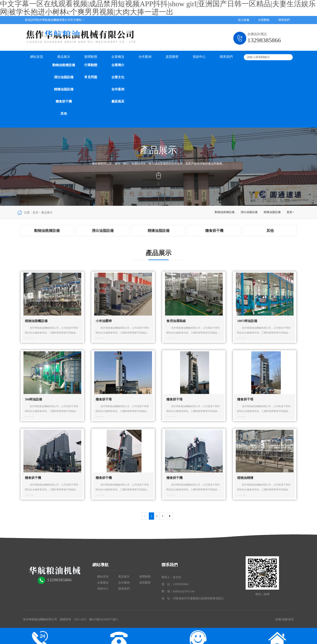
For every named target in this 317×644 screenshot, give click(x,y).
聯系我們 (284, 20)
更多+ (290, 212)
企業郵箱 (264, 20)
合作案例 (118, 89)
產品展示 (64, 57)
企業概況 (118, 57)
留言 (291, 619)
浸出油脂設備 (64, 77)
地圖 (285, 619)
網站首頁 (37, 57)
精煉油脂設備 (64, 89)
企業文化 (118, 77)
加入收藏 (244, 20)
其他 (64, 113)
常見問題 (91, 77)
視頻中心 (199, 57)
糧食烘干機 (64, 101)
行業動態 (91, 65)
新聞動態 (91, 57)
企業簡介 (118, 65)
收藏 (278, 619)
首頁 (35, 213)
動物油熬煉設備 (64, 65)
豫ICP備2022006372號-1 (104, 619)
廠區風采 (118, 101)
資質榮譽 (172, 57)
